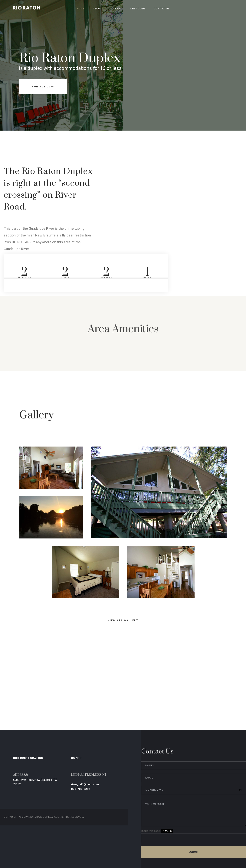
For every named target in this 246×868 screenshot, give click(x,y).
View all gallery (123, 639)
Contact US (43, 87)
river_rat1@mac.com (85, 803)
